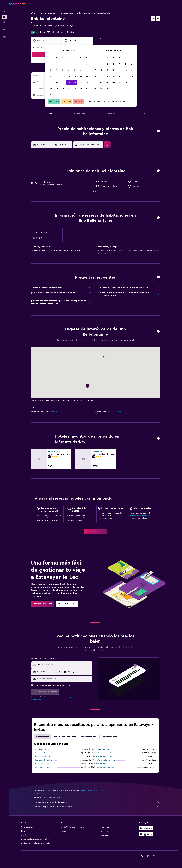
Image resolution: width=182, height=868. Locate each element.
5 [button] (63, 70)
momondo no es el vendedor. (97, 798)
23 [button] (87, 82)
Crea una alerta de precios (140, 516)
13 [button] (69, 76)
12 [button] (63, 76)
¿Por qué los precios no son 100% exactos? (97, 807)
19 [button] (63, 82)
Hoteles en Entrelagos (43, 757)
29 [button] (81, 88)
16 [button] (87, 76)
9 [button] (87, 70)
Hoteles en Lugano (104, 764)
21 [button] (75, 82)
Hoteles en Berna (41, 753)
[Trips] (4, 29)
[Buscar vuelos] (4, 12)
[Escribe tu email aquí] (64, 679)
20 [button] (69, 82)
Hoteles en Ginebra (104, 749)
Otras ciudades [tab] (42, 737)
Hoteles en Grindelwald (44, 760)
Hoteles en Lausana (42, 767)
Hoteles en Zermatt (104, 753)
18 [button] (57, 82)
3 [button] (50, 70)
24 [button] (50, 88)
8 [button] (81, 70)
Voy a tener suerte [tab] (89, 737)
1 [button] (81, 64)
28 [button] (75, 88)
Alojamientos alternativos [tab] (65, 737)
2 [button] (87, 64)
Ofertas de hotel (37, 13)
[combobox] (64, 665)
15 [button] (81, 76)
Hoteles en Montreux (104, 767)
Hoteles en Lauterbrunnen (45, 764)
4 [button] (57, 70)
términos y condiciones (72, 697)
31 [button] (50, 94)
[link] (95, 532)
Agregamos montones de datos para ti (97, 802)
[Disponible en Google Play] (146, 828)
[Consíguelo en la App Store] (146, 834)
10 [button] (50, 76)
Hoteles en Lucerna (104, 757)
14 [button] (75, 76)
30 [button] (87, 88)
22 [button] (81, 82)
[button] (4, 4)
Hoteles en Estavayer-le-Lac (85, 13)
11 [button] (56, 76)
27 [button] (69, 88)
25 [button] (56, 88)
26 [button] (63, 88)
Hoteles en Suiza (67, 13)
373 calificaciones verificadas (60, 32)
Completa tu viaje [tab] (109, 737)
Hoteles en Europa (52, 13)
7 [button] (75, 70)
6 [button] (69, 70)
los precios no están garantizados (92, 790)
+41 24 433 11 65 (38, 29)
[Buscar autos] (4, 22)
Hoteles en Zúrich (42, 749)
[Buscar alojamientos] (4, 17)
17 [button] (50, 82)
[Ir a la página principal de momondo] (17, 4)
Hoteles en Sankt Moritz (105, 760)
